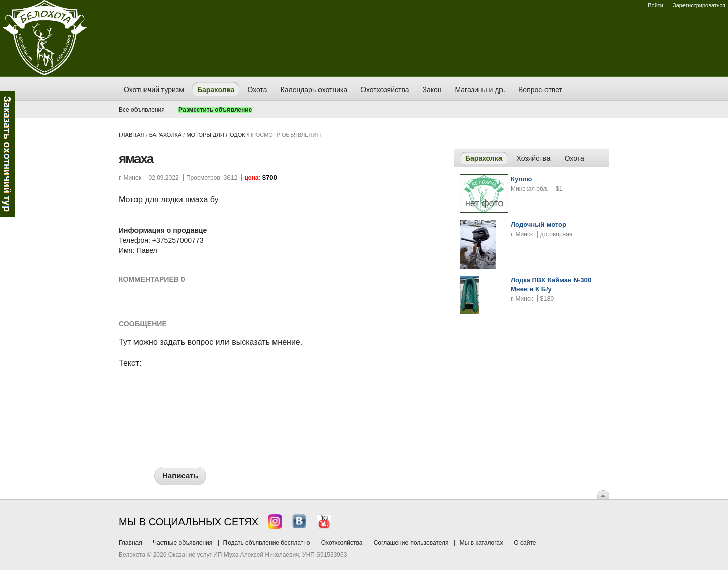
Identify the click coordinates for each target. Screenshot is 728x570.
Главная (131, 135)
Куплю (521, 179)
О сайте (525, 543)
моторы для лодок (215, 135)
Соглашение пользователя (411, 543)
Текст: (130, 363)
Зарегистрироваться (699, 5)
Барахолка (166, 135)
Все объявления (142, 110)
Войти (655, 5)
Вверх (603, 495)
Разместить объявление (215, 110)
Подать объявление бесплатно (267, 543)
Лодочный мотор (538, 224)
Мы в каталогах (481, 543)
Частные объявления (183, 543)
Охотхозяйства (342, 543)
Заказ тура (8, 154)
